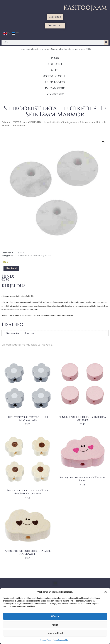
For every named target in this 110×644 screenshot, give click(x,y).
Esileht (5, 122)
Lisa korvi (11, 268)
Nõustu (55, 616)
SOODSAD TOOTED (55, 76)
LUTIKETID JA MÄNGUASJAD (26, 122)
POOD (55, 58)
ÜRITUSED (55, 64)
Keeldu (55, 625)
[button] (105, 592)
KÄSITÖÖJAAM (85, 8)
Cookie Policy (46, 640)
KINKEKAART (55, 94)
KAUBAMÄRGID (55, 88)
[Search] (106, 42)
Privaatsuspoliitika (61, 640)
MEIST (55, 70)
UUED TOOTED (55, 82)
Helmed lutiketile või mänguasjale (60, 122)
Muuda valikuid (55, 633)
